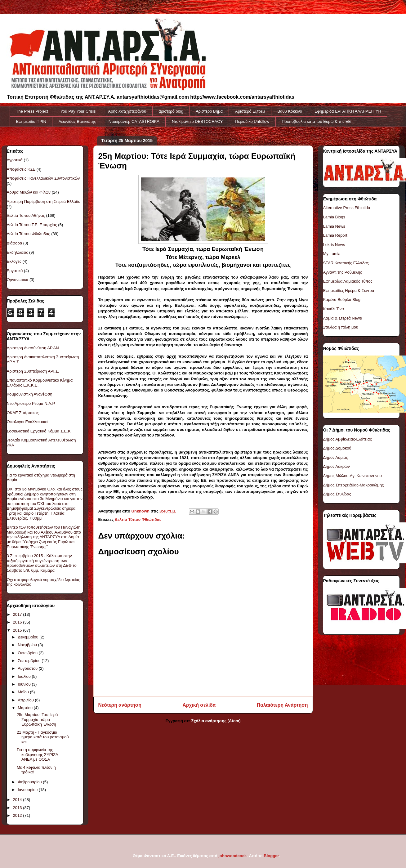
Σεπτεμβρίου (30, 661)
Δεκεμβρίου (29, 637)
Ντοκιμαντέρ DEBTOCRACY (197, 121)
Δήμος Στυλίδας (337, 494)
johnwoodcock (232, 856)
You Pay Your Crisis (78, 111)
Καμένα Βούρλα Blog (342, 300)
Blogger (271, 856)
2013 (18, 808)
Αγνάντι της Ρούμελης (343, 272)
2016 (18, 622)
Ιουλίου (25, 676)
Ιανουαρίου (28, 790)
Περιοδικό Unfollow (252, 121)
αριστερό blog (171, 111)
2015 (18, 630)
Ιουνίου (25, 684)
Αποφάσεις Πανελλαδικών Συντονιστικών (43, 178)
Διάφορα (15, 243)
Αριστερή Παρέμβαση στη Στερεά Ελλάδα (44, 201)
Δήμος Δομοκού (337, 448)
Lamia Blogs (334, 217)
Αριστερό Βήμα (209, 111)
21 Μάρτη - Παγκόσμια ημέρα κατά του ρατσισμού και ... (43, 737)
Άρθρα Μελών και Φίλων (29, 192)
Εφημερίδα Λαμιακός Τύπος (348, 281)
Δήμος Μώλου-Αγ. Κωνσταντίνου (352, 476)
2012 (18, 815)
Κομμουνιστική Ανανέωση (30, 394)
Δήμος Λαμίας (336, 457)
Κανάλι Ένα (334, 309)
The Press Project (32, 111)
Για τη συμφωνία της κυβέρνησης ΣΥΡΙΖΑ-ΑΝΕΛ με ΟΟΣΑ (38, 754)
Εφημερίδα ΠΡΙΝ (31, 121)
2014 (18, 800)
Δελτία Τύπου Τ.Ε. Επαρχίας (32, 225)
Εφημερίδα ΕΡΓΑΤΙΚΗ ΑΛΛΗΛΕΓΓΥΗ (348, 111)
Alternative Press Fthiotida (347, 208)
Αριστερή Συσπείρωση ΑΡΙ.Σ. (33, 371)
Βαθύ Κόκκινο (290, 111)
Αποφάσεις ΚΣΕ (21, 169)
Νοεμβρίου (28, 645)
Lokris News (334, 245)
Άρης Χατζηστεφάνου (127, 111)
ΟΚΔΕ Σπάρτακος (23, 413)
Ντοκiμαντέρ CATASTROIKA (134, 121)
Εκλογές (14, 261)
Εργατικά (15, 271)
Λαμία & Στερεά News (343, 318)
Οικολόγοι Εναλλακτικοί (28, 422)
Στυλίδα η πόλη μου (341, 327)
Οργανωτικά (18, 280)
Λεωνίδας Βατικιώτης (77, 121)
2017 (18, 614)
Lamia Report (335, 235)
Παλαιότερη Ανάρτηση (282, 705)
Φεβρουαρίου (30, 782)
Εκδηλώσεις (18, 252)
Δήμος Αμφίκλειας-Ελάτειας (348, 439)
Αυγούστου (28, 668)
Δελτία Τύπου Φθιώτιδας (138, 519)
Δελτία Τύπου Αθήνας (26, 215)
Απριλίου (26, 700)
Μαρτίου (26, 708)
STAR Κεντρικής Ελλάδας (346, 263)
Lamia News (334, 226)
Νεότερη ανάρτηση (120, 705)
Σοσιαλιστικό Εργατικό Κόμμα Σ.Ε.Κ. (39, 431)
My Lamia (332, 254)
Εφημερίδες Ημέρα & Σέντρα (349, 291)
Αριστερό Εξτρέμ (250, 111)
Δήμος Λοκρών (337, 466)
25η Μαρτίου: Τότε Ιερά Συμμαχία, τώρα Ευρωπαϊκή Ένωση (37, 719)
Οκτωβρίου (28, 653)
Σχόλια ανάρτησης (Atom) (216, 721)
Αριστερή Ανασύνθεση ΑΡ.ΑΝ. (33, 348)
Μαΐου (24, 692)
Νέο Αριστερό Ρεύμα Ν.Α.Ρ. (31, 403)
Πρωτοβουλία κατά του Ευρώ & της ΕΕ (316, 121)
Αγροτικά (15, 160)
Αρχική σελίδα (199, 705)
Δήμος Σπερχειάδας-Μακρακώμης (354, 485)
